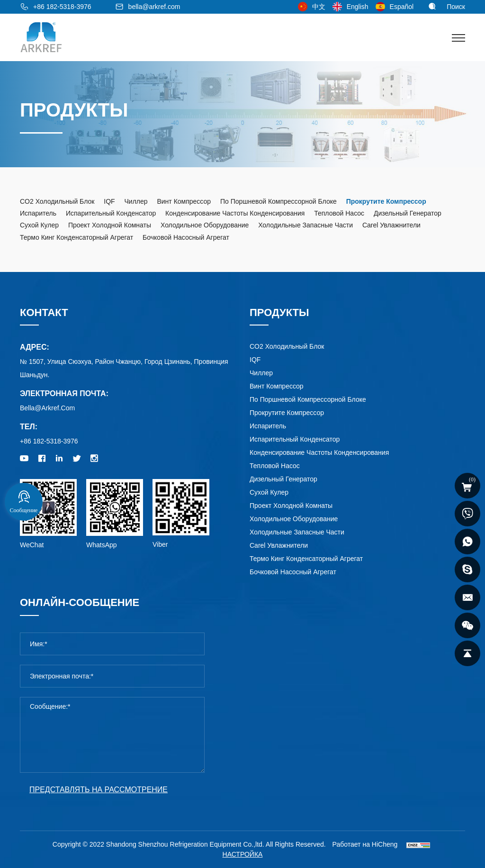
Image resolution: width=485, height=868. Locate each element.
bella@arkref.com (154, 7)
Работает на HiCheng (365, 844)
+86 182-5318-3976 (62, 7)
